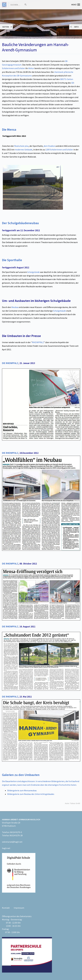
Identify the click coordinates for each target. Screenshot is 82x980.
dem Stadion (50, 146)
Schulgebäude (59, 311)
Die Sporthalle (12, 260)
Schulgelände (34, 272)
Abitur (31, 68)
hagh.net (6, 848)
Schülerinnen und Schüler (13, 68)
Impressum (19, 908)
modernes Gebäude (24, 150)
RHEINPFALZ (38, 342)
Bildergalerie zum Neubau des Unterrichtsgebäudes (31, 794)
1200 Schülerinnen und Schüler (59, 150)
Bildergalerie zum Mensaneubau (22, 790)
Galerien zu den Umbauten (21, 775)
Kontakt (6, 908)
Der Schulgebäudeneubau (20, 223)
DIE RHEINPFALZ (10, 363)
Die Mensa (9, 130)
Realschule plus (21, 146)
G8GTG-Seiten (67, 79)
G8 (73, 83)
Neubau (15, 307)
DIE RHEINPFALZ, (10, 627)
